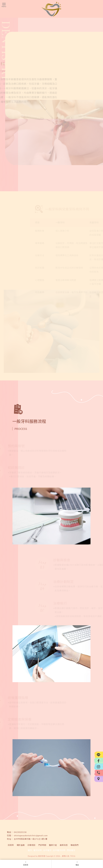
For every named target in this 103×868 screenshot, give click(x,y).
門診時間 (42, 845)
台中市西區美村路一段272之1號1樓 (31, 839)
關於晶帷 (21, 845)
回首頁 (11, 845)
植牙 (30, 850)
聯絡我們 (75, 845)
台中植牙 (47, 850)
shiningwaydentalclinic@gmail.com (31, 835)
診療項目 (31, 845)
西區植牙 (71, 850)
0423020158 (20, 832)
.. (61, 856)
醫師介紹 (53, 845)
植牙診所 (38, 850)
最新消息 (64, 845)
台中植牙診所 (59, 850)
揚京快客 (42, 856)
